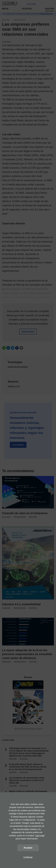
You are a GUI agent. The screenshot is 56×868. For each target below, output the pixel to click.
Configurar (28, 857)
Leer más (40, 835)
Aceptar (28, 848)
